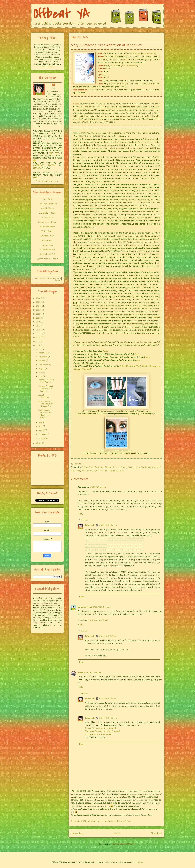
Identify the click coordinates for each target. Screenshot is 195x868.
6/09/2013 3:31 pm (101, 607)
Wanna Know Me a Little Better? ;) (46, 381)
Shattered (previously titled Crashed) (102, 731)
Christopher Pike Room (47, 204)
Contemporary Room (47, 222)
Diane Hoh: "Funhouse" (44, 396)
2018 (38, 330)
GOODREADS (39, 165)
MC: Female (87, 471)
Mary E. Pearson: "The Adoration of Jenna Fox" (46, 404)
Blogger (139, 862)
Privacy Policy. (47, 67)
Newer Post (77, 833)
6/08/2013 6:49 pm (98, 487)
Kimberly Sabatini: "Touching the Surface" (46, 388)
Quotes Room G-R (47, 254)
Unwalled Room (47, 236)
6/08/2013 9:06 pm (108, 525)
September (43, 365)
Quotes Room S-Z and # (47, 259)
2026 (38, 298)
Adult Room (47, 240)
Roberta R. (90, 525)
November (43, 357)
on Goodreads (149, 53)
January (42, 438)
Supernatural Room (47, 213)
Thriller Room (47, 231)
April (41, 426)
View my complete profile (47, 181)
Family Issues (134, 467)
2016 (38, 337)
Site (124, 65)
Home (117, 833)
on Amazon (135, 53)
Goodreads (132, 65)
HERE (35, 178)
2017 (38, 334)
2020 (38, 322)
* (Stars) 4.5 (88, 467)
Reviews (114, 471)
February (42, 434)
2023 (38, 310)
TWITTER (52, 165)
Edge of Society (112, 467)
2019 (38, 326)
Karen (81, 672)
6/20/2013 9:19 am (108, 699)
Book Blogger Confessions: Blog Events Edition (45, 414)
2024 (38, 306)
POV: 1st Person (101, 471)
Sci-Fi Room (47, 217)
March (41, 430)
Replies (84, 520)
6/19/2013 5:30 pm (93, 672)
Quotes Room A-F (47, 250)
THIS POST (54, 153)
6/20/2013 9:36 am (108, 718)
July (40, 372)
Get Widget (58, 281)
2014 (38, 345)
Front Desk (47, 199)
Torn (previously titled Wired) (99, 734)
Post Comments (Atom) (123, 844)
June (41, 376)
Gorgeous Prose (148, 467)
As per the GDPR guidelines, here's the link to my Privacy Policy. (101, 821)
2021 (38, 318)
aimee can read (85, 607)
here (126, 59)
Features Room (47, 245)
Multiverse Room (47, 227)
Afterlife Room (47, 208)
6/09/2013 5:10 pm (108, 636)
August (42, 368)
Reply (80, 514)
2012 (38, 443)
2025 (38, 302)
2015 (38, 341)
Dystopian (99, 467)
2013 (38, 349)
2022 (38, 314)
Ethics (123, 467)
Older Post (156, 833)
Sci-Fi (121, 471)
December (43, 353)
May (40, 422)
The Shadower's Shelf (98, 620)
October (42, 360)
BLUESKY (37, 168)
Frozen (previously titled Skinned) (101, 728)
